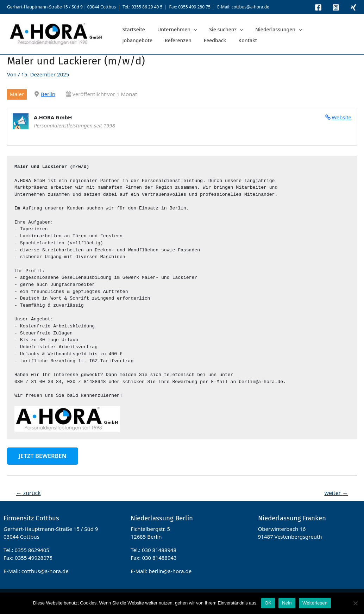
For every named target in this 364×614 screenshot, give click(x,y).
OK (268, 603)
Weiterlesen (315, 603)
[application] (186, 29)
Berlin (48, 94)
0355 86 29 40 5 (147, 7)
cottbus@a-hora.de (250, 7)
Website (341, 117)
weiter (336, 493)
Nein (287, 603)
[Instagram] (336, 7)
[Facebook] (318, 7)
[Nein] (355, 603)
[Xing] (353, 7)
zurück (29, 493)
